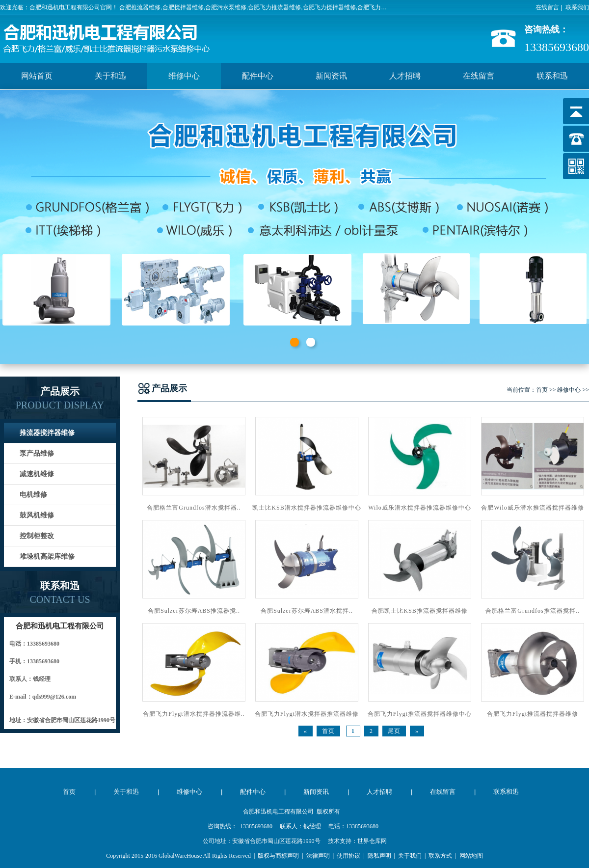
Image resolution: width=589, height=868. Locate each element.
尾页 (394, 731)
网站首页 (37, 76)
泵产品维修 (37, 453)
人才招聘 (405, 76)
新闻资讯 (331, 76)
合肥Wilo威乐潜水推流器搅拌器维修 (533, 508)
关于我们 (410, 856)
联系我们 (577, 7)
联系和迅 (552, 76)
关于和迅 (110, 76)
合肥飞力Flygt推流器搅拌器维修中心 (420, 714)
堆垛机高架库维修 (47, 556)
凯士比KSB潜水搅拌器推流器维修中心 (307, 508)
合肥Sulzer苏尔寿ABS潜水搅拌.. (307, 611)
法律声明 (318, 856)
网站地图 (471, 856)
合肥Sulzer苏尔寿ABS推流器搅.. (194, 611)
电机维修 (33, 495)
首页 (542, 390)
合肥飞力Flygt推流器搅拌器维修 (533, 714)
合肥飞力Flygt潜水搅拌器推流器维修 (307, 714)
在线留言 (547, 7)
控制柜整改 (37, 536)
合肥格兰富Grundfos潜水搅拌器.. (194, 508)
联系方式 (440, 856)
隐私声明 (379, 856)
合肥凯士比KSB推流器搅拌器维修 (419, 611)
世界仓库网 (372, 841)
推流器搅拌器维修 (47, 433)
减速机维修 (37, 474)
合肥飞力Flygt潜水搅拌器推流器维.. (194, 714)
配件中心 (258, 76)
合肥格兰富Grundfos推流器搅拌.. (532, 611)
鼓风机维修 (37, 515)
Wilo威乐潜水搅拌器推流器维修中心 (420, 508)
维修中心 (184, 76)
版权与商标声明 (278, 856)
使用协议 (348, 856)
